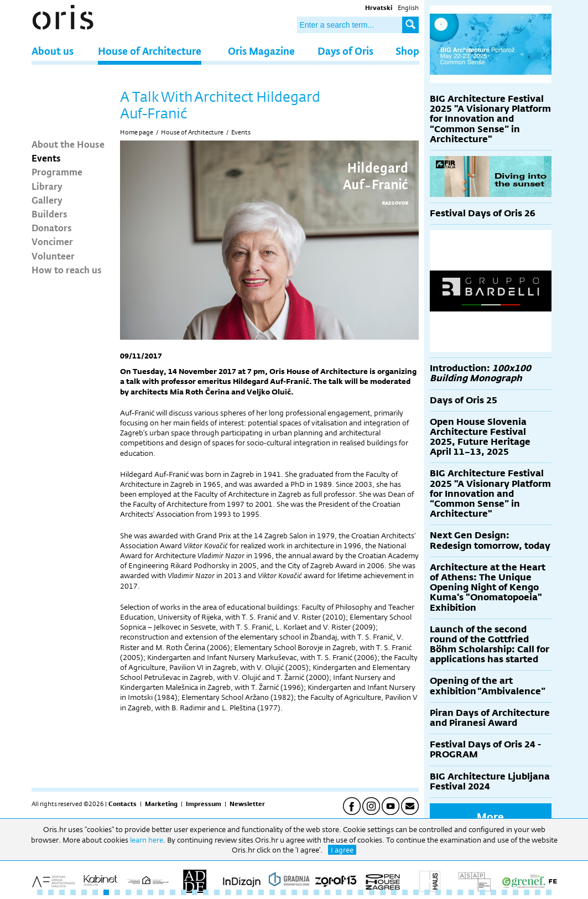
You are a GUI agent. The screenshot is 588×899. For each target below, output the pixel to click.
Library (47, 186)
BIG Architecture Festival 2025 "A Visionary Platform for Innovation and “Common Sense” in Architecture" (490, 119)
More (490, 817)
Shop (407, 51)
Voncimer (52, 241)
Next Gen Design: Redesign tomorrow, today (490, 540)
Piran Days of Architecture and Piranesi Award (490, 718)
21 (261, 892)
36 (427, 892)
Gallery (47, 200)
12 (162, 892)
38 (449, 892)
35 (416, 892)
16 (206, 892)
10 (139, 892)
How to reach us (67, 269)
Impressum (204, 804)
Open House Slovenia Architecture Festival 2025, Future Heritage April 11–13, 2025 (480, 437)
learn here (147, 840)
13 (173, 892)
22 (272, 892)
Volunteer (53, 256)
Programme (57, 172)
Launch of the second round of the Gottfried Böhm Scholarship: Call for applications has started (490, 645)
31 (372, 892)
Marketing (161, 804)
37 (438, 892)
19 (239, 892)
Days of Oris (345, 51)
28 (339, 892)
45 (527, 892)
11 (150, 892)
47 (549, 892)
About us (53, 51)
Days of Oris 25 (464, 400)
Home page (137, 132)
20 (250, 892)
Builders (50, 214)
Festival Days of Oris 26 (483, 213)
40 (471, 892)
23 (283, 892)
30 (361, 892)
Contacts (123, 804)
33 (394, 892)
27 (327, 892)
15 (195, 892)
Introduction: (480, 373)
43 (504, 892)
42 (493, 892)
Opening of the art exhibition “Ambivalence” (488, 686)
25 (305, 892)
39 (460, 892)
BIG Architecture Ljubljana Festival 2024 (490, 781)
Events (46, 158)
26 (316, 892)
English (408, 8)
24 (294, 892)
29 (350, 892)
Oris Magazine (261, 51)
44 (516, 892)
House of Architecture (150, 51)
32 (383, 892)
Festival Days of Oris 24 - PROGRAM (485, 749)
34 (405, 892)
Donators (52, 227)
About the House (68, 144)
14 (184, 892)
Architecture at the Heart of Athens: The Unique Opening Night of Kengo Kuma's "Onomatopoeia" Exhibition (488, 588)
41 (482, 892)
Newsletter (247, 804)
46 (538, 892)
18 (228, 892)
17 (217, 892)
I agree (342, 850)
